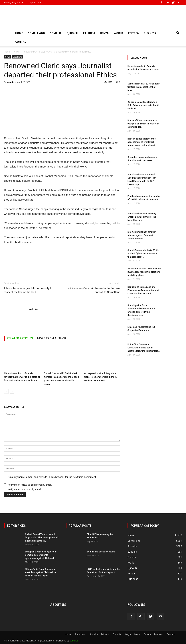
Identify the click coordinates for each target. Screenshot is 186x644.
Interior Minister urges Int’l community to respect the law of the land (28, 290)
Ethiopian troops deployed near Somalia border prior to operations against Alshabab (41, 555)
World (118, 33)
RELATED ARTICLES (20, 338)
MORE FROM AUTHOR (52, 338)
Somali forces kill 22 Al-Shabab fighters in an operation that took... (144, 87)
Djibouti (72, 33)
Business (150, 33)
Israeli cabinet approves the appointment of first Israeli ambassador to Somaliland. (142, 142)
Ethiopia (89, 33)
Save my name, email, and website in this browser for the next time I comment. (52, 477)
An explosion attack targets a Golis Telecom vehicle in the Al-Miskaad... (143, 105)
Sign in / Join (36, 2)
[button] (178, 33)
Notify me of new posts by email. (25, 489)
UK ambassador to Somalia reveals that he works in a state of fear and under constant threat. (22, 377)
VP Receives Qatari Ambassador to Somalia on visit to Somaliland (94, 290)
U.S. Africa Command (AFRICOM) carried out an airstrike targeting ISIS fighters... (144, 348)
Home (19, 33)
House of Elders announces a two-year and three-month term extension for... (143, 124)
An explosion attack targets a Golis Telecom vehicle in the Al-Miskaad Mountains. (101, 377)
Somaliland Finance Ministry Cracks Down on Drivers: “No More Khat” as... (142, 217)
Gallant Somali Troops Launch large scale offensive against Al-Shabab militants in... (42, 538)
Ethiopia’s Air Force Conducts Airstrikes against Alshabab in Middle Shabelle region (40, 572)
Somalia (56, 33)
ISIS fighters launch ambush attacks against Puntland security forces (142, 235)
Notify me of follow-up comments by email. (30, 485)
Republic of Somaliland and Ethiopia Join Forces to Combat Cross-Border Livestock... (143, 290)
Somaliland (36, 33)
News (17, 52)
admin (11, 82)
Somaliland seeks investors (101, 552)
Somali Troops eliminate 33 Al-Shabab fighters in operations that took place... (143, 254)
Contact (22, 42)
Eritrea (134, 33)
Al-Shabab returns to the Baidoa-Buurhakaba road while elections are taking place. (144, 272)
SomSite (74, 641)
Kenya (104, 33)
